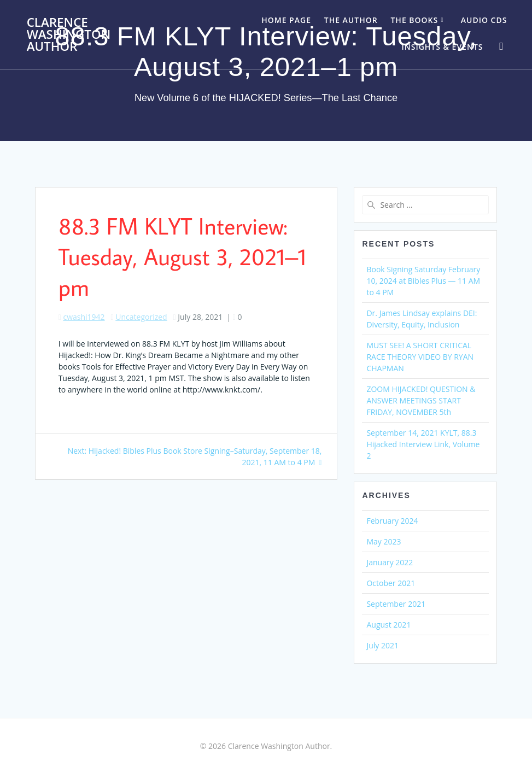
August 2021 (388, 625)
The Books (414, 20)
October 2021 (391, 583)
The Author (351, 20)
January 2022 (390, 562)
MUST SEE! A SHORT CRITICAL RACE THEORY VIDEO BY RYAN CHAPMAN (420, 357)
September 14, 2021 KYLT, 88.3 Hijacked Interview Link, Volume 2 (423, 444)
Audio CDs (484, 20)
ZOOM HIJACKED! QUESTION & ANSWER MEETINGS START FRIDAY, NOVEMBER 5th (421, 400)
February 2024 (392, 521)
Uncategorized (141, 317)
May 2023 (384, 541)
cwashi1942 (84, 317)
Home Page (286, 20)
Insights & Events (442, 47)
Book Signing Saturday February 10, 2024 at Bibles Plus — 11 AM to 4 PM (423, 281)
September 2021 (396, 604)
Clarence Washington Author (69, 35)
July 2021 (382, 645)
